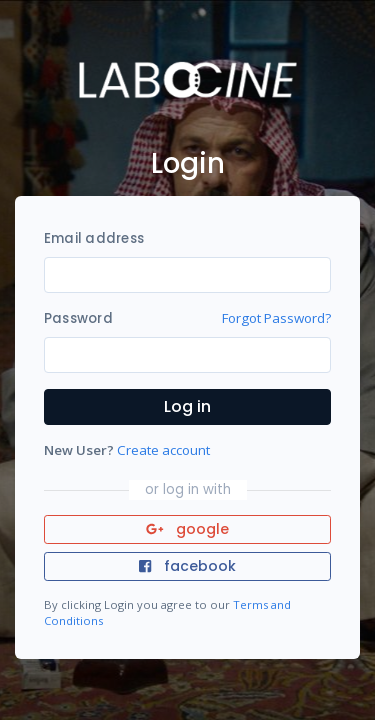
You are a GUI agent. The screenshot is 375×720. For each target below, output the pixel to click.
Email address (94, 238)
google (187, 529)
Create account (163, 450)
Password (78, 318)
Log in (187, 406)
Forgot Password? (276, 318)
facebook (187, 566)
